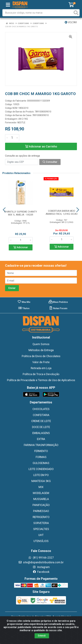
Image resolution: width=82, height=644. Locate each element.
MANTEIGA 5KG (41, 481)
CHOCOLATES (41, 409)
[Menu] (8, 5)
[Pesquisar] (76, 13)
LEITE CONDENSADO (41, 469)
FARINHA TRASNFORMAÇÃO (41, 445)
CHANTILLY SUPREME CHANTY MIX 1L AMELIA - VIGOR (21, 213)
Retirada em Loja (41, 368)
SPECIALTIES (41, 529)
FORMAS (41, 457)
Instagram (41, 567)
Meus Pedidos (58, 302)
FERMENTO (41, 451)
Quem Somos (41, 344)
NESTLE (21, 123)
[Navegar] (4, 210)
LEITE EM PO (41, 475)
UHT (41, 535)
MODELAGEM (41, 493)
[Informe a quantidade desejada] (12, 138)
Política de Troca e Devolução (41, 374)
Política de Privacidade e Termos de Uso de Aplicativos (41, 380)
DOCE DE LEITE (41, 427)
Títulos (24, 308)
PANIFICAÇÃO (41, 505)
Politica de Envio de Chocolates (41, 356)
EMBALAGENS (41, 433)
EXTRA (41, 439)
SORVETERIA (41, 523)
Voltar (71, 22)
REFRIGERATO (41, 517)
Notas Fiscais (58, 308)
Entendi (42, 636)
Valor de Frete (41, 362)
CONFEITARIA (41, 415)
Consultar (50, 162)
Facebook (41, 572)
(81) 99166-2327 (41, 558)
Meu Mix (24, 302)
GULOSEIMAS (41, 463)
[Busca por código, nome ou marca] (38, 13)
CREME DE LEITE (41, 421)
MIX (41, 487)
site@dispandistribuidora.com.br (41, 562)
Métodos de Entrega (41, 350)
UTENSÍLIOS (41, 541)
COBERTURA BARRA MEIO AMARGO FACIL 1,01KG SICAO (62, 212)
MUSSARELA (41, 499)
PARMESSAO (41, 511)
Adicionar (21, 247)
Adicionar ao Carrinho (41, 146)
